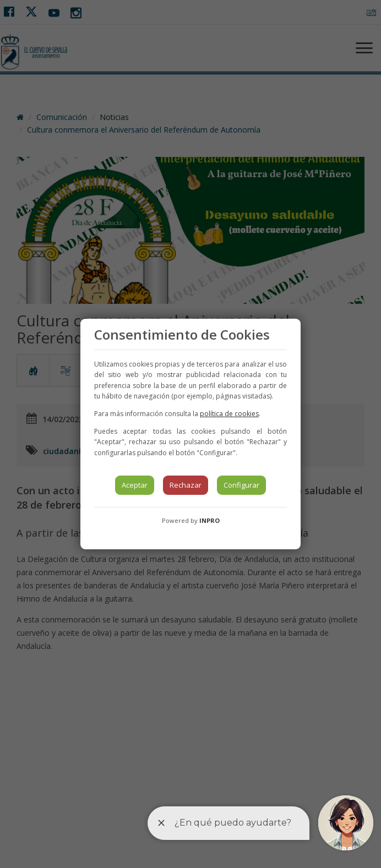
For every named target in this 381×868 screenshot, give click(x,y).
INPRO (209, 520)
